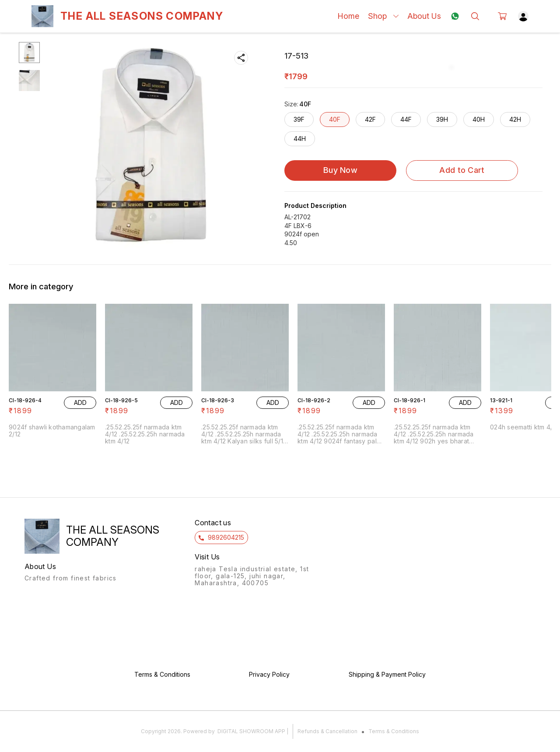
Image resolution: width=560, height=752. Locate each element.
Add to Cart (462, 170)
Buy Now (340, 170)
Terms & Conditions (394, 731)
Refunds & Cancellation (327, 731)
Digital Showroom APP (251, 731)
